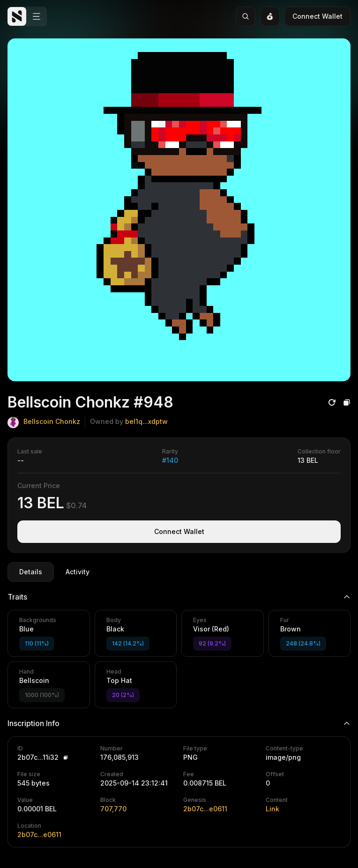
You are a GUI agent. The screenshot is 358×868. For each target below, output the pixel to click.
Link (272, 809)
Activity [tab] (78, 572)
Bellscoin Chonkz (52, 421)
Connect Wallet (317, 16)
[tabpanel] (179, 716)
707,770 (113, 809)
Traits (179, 597)
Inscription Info (179, 723)
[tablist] (54, 572)
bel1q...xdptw (146, 421)
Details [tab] (31, 572)
